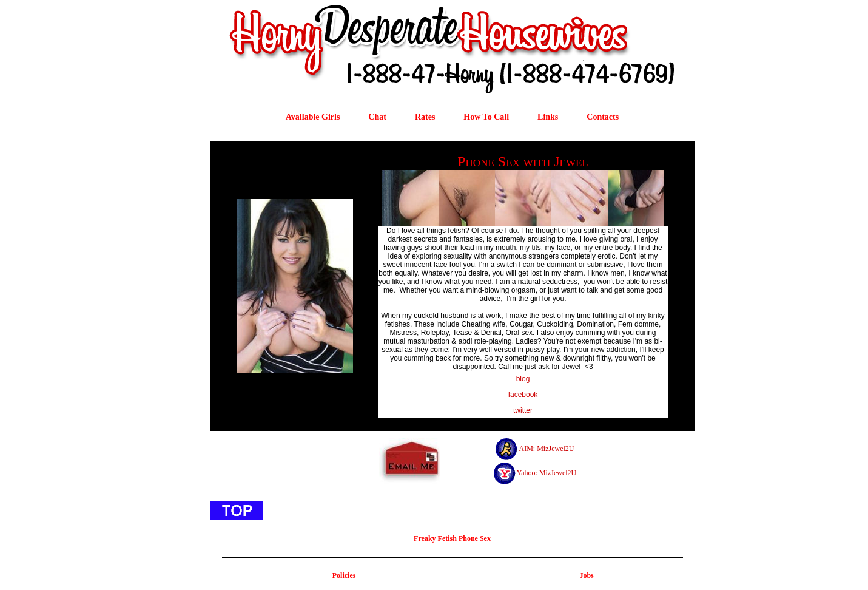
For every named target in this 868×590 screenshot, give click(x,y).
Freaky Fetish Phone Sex (452, 538)
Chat (377, 117)
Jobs (586, 575)
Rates (425, 117)
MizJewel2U (555, 449)
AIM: (527, 449)
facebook (523, 395)
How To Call (486, 117)
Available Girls (313, 117)
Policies (344, 575)
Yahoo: (527, 473)
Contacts (603, 117)
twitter (523, 410)
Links (548, 117)
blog (523, 379)
